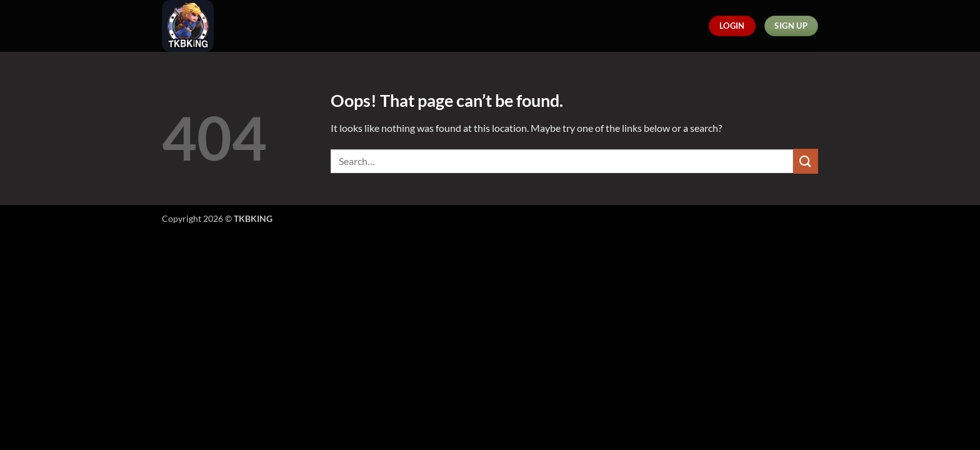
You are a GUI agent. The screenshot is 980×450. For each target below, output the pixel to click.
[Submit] (806, 161)
